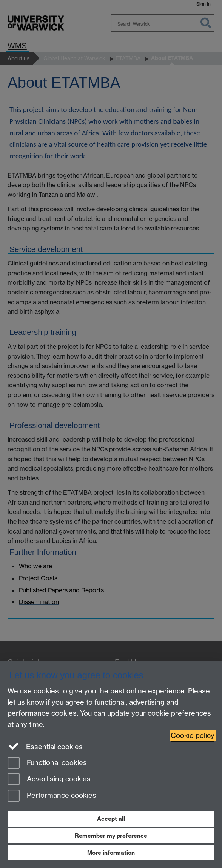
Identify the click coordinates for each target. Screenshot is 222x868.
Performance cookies (52, 796)
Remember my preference (111, 836)
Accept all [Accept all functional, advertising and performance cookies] (111, 819)
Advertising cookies (49, 780)
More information (111, 853)
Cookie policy (193, 735)
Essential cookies (45, 746)
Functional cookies (47, 763)
